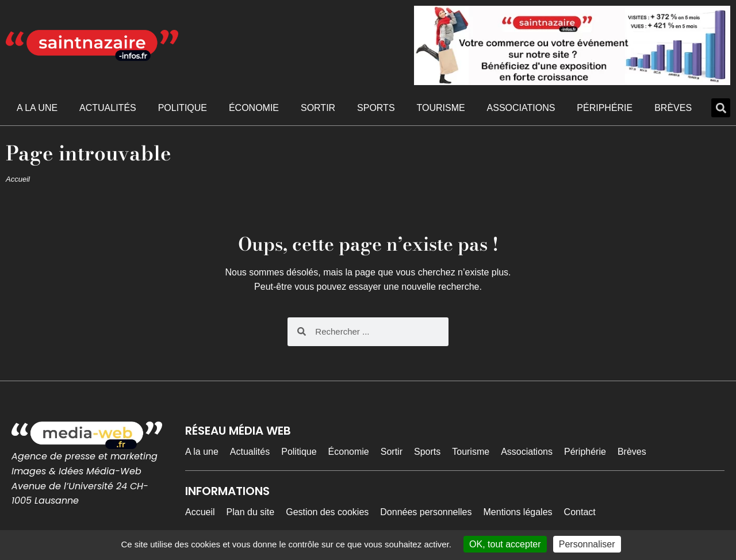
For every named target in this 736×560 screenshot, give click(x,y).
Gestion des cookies (327, 512)
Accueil (18, 179)
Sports (376, 108)
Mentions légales (518, 512)
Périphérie (605, 108)
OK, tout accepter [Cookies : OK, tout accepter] (505, 544)
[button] (721, 108)
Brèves (673, 108)
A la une (37, 108)
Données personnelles (426, 512)
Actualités (108, 108)
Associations (521, 108)
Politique (183, 108)
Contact (580, 512)
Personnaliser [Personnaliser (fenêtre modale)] (587, 544)
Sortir (318, 108)
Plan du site (251, 512)
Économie (254, 108)
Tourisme (440, 108)
